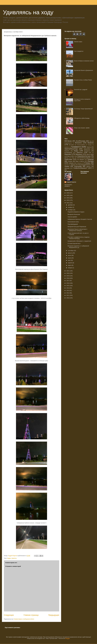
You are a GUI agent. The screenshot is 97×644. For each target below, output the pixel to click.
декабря (71, 205)
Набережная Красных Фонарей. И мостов (80, 219)
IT (93, 168)
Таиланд (66, 165)
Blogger (68, 638)
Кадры (9, 558)
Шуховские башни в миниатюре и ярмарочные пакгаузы (77, 230)
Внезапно (78, 143)
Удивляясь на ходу (28, 12)
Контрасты (87, 151)
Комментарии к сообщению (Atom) (24, 619)
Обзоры (67, 158)
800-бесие (68, 141)
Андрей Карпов (71, 182)
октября (70, 210)
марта (70, 265)
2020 (68, 273)
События (79, 163)
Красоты (14, 558)
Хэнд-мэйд (78, 166)
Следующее (9, 615)
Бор (91, 141)
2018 (68, 278)
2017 (68, 281)
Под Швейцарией (73, 224)
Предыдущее (54, 615)
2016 (68, 283)
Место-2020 (90, 154)
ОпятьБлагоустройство (84, 158)
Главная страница (31, 615)
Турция (73, 165)
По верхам (80, 160)
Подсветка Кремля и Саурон (76, 212)
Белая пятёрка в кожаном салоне (84, 61)
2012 (68, 293)
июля (70, 255)
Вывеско (91, 143)
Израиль (67, 151)
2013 (68, 290)
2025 (68, 195)
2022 (68, 203)
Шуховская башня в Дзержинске (83, 70)
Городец (90, 145)
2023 (68, 200)
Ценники (67, 168)
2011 (68, 295)
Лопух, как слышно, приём (82, 128)
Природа (91, 159)
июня (70, 258)
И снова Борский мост (74, 243)
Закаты (89, 147)
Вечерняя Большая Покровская (77, 227)
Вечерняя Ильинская (74, 214)
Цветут (88, 167)
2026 (68, 193)
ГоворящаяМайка (81, 145)
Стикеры (87, 163)
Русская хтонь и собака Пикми (83, 80)
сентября (71, 251)
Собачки (71, 163)
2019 (68, 276)
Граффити (76, 147)
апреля (70, 263)
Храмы (67, 166)
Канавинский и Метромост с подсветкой (79, 241)
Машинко (79, 154)
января (70, 268)
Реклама (91, 161)
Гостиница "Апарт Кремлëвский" (83, 109)
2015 (68, 286)
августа (70, 253)
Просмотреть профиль (68, 185)
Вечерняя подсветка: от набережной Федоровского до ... (78, 247)
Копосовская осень (73, 222)
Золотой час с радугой (81, 90)
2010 (68, 298)
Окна (73, 158)
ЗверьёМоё (87, 149)
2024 (68, 198)
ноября (70, 207)
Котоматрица (68, 153)
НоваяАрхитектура (84, 156)
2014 (68, 288)
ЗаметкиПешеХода (71, 149)
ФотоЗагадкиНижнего (85, 165)
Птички (70, 161)
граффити (67, 147)
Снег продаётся (79, 51)
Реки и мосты (80, 161)
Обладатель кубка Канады (82, 118)
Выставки (71, 145)
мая (69, 260)
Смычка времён (72, 217)
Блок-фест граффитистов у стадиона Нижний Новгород (79, 238)
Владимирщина (68, 143)
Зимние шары (78, 42)
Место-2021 (71, 156)
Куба (90, 153)
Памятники (68, 159)
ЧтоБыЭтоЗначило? (80, 168)
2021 (68, 271)
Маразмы (68, 154)
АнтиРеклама (81, 141)
